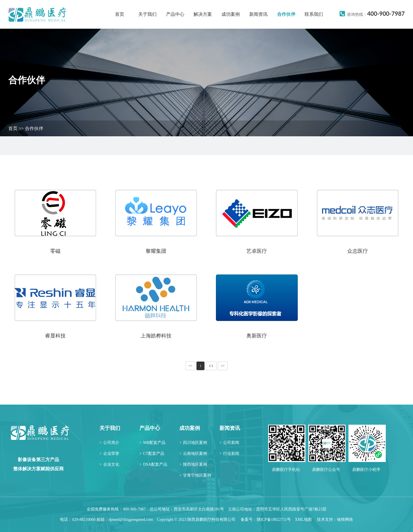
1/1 (211, 366)
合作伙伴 (286, 14)
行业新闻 (229, 454)
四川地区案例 (193, 443)
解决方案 (203, 14)
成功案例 (231, 14)
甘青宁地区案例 (195, 475)
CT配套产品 (152, 454)
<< (190, 366)
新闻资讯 (258, 14)
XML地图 (303, 520)
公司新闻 (229, 443)
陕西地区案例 (193, 464)
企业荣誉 (109, 454)
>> (223, 366)
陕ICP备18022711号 (274, 520)
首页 (120, 14)
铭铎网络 (345, 520)
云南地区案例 (193, 454)
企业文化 (109, 464)
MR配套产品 (152, 443)
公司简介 (109, 443)
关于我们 (147, 14)
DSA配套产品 (153, 464)
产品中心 (175, 14)
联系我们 (314, 14)
